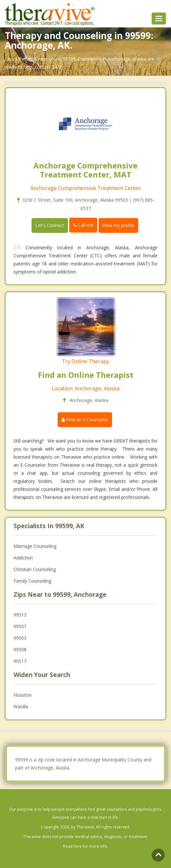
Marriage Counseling (35, 546)
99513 (20, 615)
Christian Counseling (35, 569)
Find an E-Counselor (85, 420)
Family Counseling (32, 581)
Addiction (23, 558)
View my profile (118, 225)
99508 (20, 649)
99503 (20, 638)
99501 (20, 626)
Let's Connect (50, 225)
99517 (20, 661)
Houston (23, 695)
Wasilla (21, 706)
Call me (83, 225)
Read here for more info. (86, 846)
